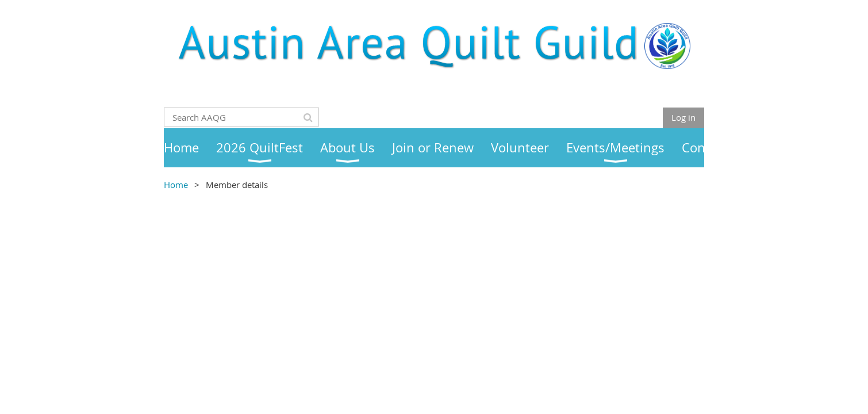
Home (176, 185)
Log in (683, 117)
